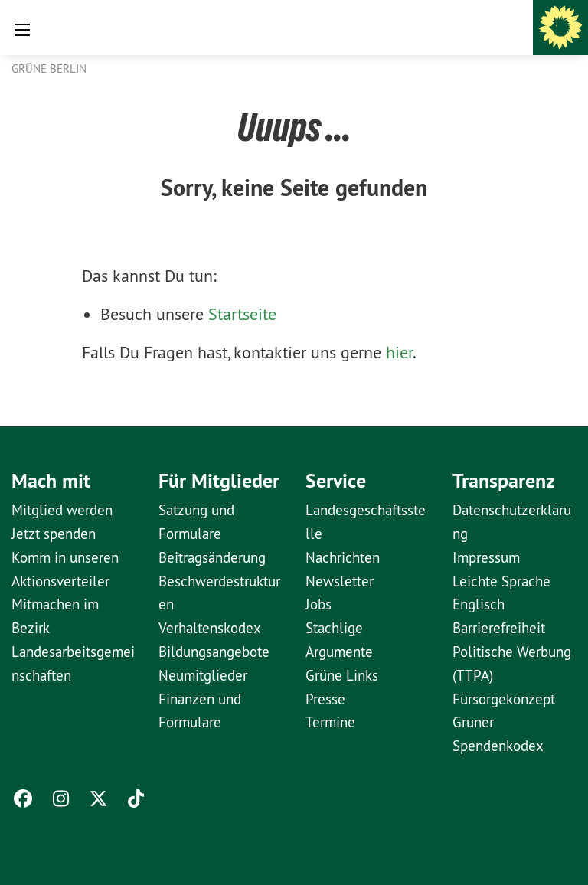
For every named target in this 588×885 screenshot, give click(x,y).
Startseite (242, 314)
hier (399, 352)
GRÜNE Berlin (49, 69)
